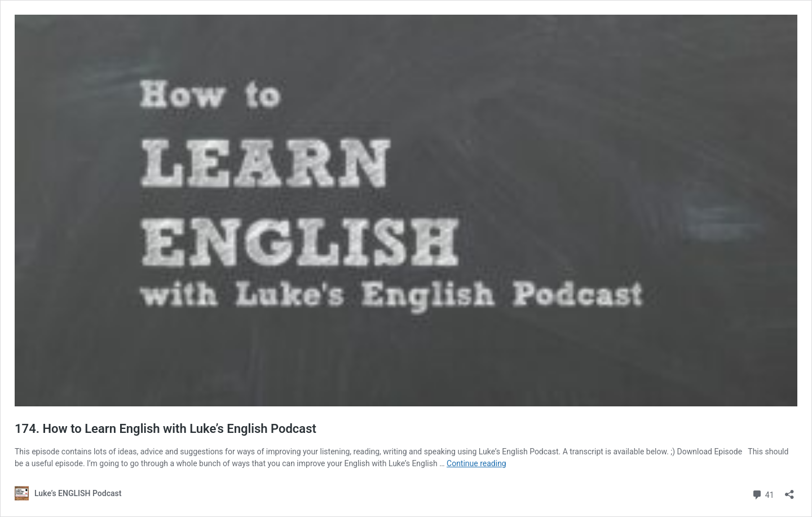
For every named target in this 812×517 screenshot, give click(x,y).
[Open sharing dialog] (789, 491)
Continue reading (476, 463)
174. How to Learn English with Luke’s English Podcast (166, 429)
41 (763, 494)
